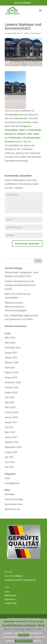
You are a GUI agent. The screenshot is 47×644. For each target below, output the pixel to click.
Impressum (10, 599)
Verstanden (23, 635)
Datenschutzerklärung (24, 641)
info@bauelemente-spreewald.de (20, 580)
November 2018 (13, 382)
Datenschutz (11, 595)
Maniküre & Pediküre (15, 134)
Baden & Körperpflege (30, 130)
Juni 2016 (10, 462)
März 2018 (10, 407)
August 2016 (11, 452)
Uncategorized (12, 483)
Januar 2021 (11, 358)
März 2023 (10, 343)
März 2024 (10, 338)
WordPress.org (12, 509)
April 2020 (10, 368)
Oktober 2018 (12, 387)
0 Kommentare (35, 33)
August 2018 (11, 393)
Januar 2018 (11, 417)
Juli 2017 (9, 427)
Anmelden (10, 494)
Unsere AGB (11, 603)
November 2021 (13, 348)
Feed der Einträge (14, 499)
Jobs (7, 592)
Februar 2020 (12, 373)
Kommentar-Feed (14, 504)
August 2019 (11, 378)
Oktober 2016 (12, 442)
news (7, 478)
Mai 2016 (9, 467)
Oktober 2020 (12, 363)
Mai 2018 (9, 402)
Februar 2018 (12, 412)
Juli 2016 (9, 457)
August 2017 (11, 422)
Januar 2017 (11, 437)
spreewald (12, 33)
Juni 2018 (10, 397)
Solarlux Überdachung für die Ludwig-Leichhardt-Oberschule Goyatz (20, 285)
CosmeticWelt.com (14, 115)
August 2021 (11, 353)
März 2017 (10, 432)
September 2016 (13, 447)
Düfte (30, 134)
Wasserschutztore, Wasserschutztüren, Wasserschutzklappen (16, 307)
